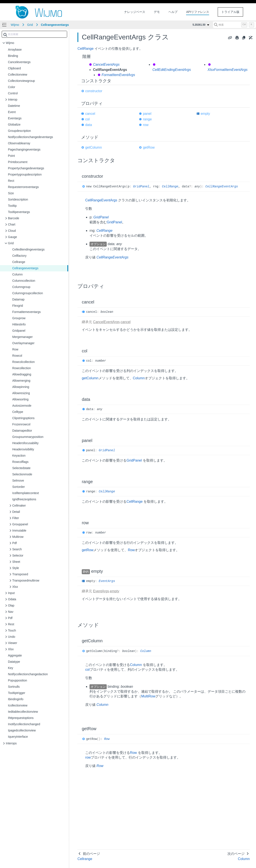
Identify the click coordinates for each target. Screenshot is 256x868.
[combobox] (34, 34)
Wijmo (15, 25)
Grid (30, 25)
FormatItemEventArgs (118, 75)
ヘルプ (173, 12)
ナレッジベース (135, 12)
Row (131, 550)
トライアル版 (230, 12)
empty (205, 114)
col (87, 119)
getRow (149, 147)
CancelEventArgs (106, 65)
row (146, 125)
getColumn (93, 147)
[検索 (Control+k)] (234, 25)
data (89, 125)
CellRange (86, 49)
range (147, 119)
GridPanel (141, 187)
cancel (90, 114)
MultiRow (148, 696)
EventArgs (107, 581)
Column (139, 378)
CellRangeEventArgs (222, 187)
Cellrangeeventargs (55, 25)
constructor (94, 91)
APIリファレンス (198, 12)
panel (147, 114)
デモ (157, 12)
